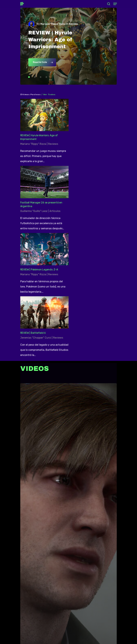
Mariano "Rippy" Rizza (53, 24)
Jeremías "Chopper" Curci (36, 338)
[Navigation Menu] (115, 4)
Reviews (53, 144)
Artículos (55, 211)
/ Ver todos (48, 94)
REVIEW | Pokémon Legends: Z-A (39, 270)
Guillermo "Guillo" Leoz (34, 211)
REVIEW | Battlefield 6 (33, 333)
